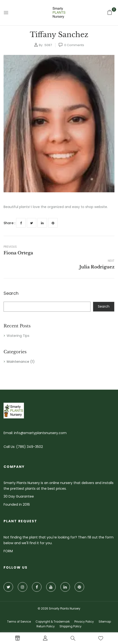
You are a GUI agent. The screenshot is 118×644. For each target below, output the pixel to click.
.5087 (48, 45)
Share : (9, 223)
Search (11, 294)
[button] (110, 12)
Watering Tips (18, 336)
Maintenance (18, 362)
